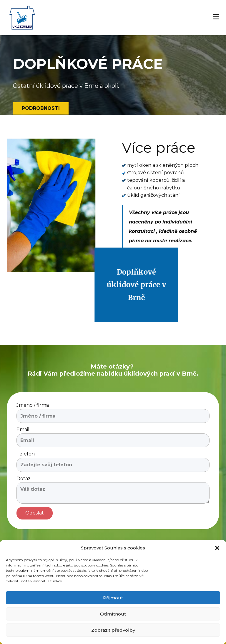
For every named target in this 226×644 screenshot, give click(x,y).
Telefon (26, 454)
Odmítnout (113, 614)
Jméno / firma (33, 405)
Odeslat (35, 513)
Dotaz (24, 479)
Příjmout (113, 598)
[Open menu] (216, 17)
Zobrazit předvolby (113, 630)
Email (23, 429)
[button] (217, 548)
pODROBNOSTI (41, 108)
